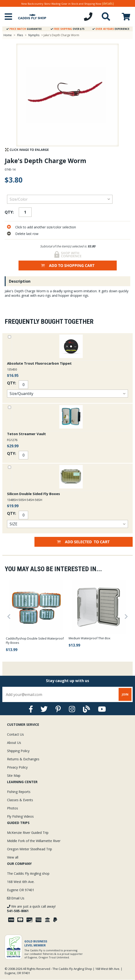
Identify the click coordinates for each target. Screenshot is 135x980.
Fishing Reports (19, 792)
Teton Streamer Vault (26, 434)
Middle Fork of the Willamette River (34, 841)
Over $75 (67, 29)
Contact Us (15, 734)
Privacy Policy (17, 767)
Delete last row (27, 234)
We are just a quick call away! (31, 909)
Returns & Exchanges (23, 759)
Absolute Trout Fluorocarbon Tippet (39, 363)
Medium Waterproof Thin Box (90, 638)
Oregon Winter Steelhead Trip (30, 849)
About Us (14, 743)
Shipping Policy (18, 751)
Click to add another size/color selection (46, 227)
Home (8, 35)
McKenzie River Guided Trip (28, 833)
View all (13, 857)
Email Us (16, 898)
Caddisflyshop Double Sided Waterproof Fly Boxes (35, 640)
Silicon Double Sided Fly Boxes (34, 494)
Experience (111, 29)
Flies (20, 35)
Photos (13, 808)
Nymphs (34, 35)
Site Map (14, 775)
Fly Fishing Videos (20, 816)
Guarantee (24, 29)
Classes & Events (20, 800)
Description (20, 281)
